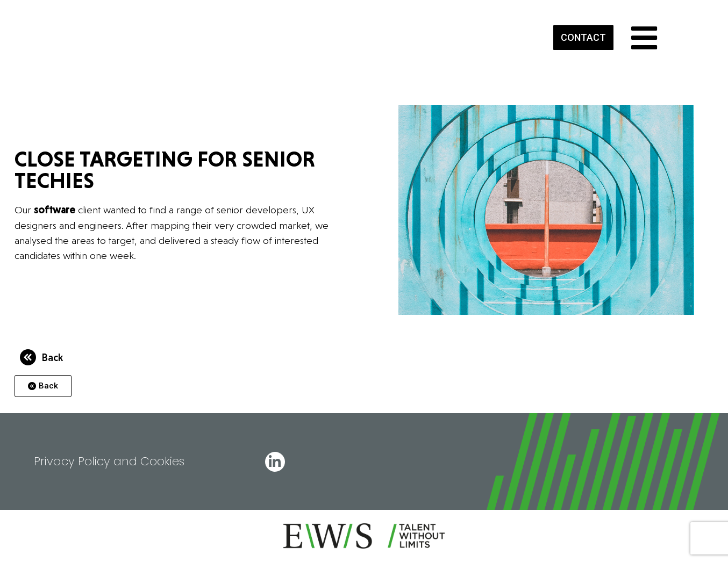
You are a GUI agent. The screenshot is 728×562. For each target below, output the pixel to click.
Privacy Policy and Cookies (109, 461)
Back (52, 357)
